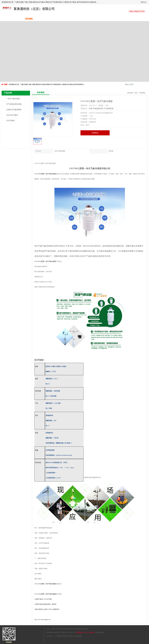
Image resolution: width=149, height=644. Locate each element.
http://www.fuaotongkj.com (42, 619)
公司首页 (11, 19)
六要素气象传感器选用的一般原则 (45, 604)
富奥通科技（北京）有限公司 (85, 632)
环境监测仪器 (98, 109)
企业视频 (47, 19)
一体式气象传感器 (13, 99)
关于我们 (65, 19)
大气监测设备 (109, 109)
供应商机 (29, 19)
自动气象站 (11, 121)
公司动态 (84, 19)
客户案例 (102, 19)
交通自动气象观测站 (14, 110)
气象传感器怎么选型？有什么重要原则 (47, 609)
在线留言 (95, 133)
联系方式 (138, 19)
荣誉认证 (120, 19)
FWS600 (43, 599)
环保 (91, 109)
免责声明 (65, 636)
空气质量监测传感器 (14, 104)
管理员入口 (72, 636)
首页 (136, 93)
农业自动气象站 (12, 115)
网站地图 (79, 636)
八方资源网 (58, 636)
